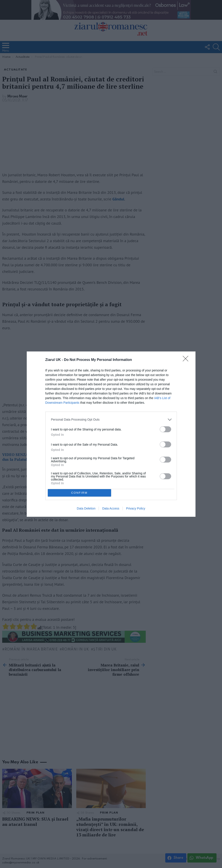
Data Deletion (86, 508)
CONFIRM (79, 493)
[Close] (187, 360)
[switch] (165, 429)
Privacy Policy (136, 508)
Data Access (111, 508)
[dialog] (111, 434)
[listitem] (111, 420)
